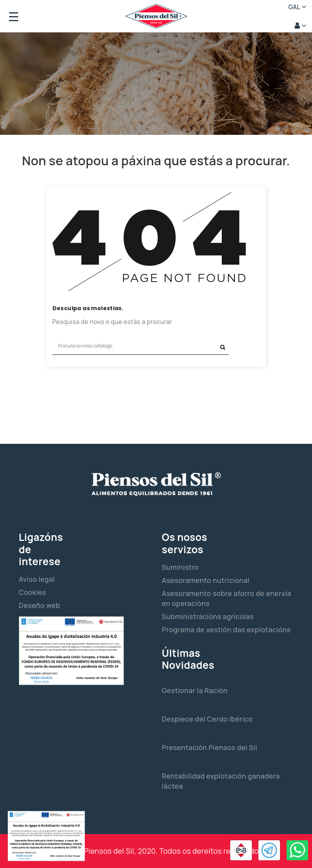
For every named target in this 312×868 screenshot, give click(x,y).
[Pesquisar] (141, 346)
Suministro (180, 567)
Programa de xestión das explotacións (226, 630)
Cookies (33, 592)
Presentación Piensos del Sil (210, 747)
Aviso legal (37, 579)
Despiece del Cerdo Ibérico (207, 719)
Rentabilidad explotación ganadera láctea (221, 781)
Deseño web (40, 605)
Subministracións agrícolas (208, 616)
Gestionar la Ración (195, 690)
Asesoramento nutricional (206, 580)
